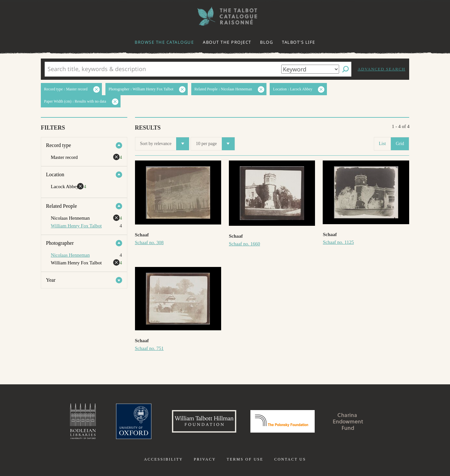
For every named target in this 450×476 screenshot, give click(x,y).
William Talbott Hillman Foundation (204, 421)
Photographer (60, 243)
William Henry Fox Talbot (76, 226)
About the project (227, 42)
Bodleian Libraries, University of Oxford (83, 421)
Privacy (205, 459)
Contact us (290, 459)
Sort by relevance (165, 144)
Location (55, 174)
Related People (61, 206)
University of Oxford (134, 421)
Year (51, 280)
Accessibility (163, 459)
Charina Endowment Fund (348, 421)
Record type (59, 145)
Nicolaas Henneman (70, 255)
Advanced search (382, 69)
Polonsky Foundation (283, 421)
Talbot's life (299, 42)
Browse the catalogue (164, 42)
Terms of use (245, 459)
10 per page (215, 144)
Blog (266, 42)
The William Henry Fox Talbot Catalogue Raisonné (225, 16)
